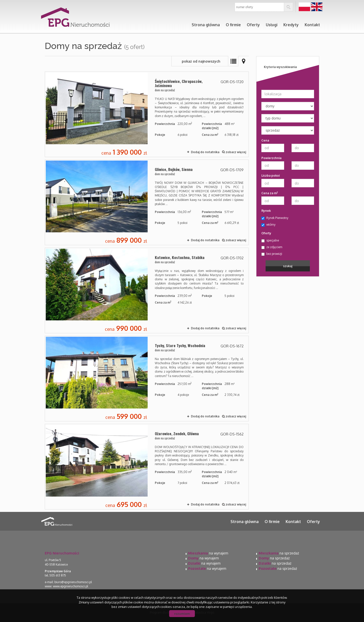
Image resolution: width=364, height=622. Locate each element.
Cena (265, 140)
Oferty (253, 25)
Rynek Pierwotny (275, 218)
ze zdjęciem (272, 247)
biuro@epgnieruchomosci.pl (73, 582)
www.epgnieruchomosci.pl (70, 586)
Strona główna (206, 25)
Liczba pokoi (271, 176)
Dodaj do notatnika (205, 152)
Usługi (272, 25)
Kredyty (291, 25)
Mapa (244, 61)
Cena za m (270, 193)
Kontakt (312, 25)
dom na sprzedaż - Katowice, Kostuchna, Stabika (147, 290)
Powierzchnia (271, 158)
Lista (233, 61)
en (317, 7)
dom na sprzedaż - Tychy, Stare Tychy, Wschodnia (147, 379)
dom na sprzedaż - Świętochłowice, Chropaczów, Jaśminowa (147, 114)
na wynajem (208, 553)
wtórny (268, 225)
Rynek (266, 211)
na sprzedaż (279, 553)
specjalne (270, 240)
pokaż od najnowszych (201, 61)
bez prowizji (272, 254)
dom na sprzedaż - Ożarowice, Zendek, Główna (147, 467)
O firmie (233, 25)
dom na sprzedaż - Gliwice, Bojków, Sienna (147, 202)
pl (305, 7)
